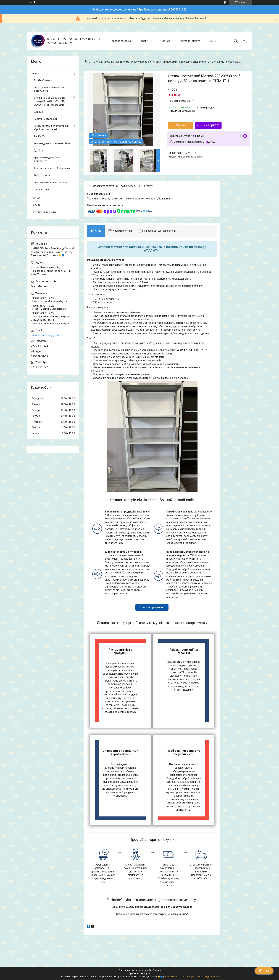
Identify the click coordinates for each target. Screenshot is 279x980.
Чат (264, 971)
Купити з (208, 125)
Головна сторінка (121, 41)
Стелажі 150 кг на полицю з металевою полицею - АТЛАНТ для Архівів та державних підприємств (151, 62)
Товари (144, 41)
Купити (181, 125)
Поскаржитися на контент (177, 977)
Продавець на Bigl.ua (140, 973)
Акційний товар (43, 80)
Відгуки (35, 205)
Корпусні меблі (42, 175)
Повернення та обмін (43, 212)
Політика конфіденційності (206, 977)
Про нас (165, 41)
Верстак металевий (45, 119)
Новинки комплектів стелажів (51, 182)
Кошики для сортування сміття (52, 143)
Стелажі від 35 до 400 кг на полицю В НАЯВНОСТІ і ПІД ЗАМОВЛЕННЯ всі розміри (49, 101)
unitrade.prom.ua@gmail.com (48, 335)
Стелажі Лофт (42, 189)
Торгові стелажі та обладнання (52, 168)
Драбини (39, 112)
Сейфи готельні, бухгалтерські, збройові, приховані (52, 128)
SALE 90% (39, 137)
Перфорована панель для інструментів (49, 89)
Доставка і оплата (189, 41)
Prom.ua (157, 970)
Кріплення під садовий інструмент (47, 159)
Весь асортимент (152, 607)
